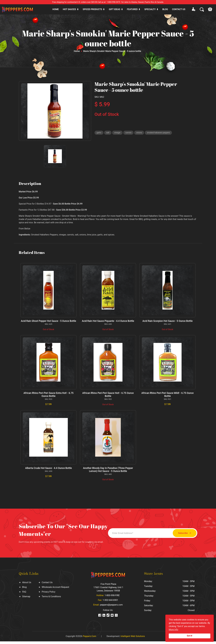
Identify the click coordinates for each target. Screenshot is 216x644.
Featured (132, 9)
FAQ (24, 595)
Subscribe (182, 536)
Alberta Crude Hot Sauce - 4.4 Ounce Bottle (48, 471)
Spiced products (93, 9)
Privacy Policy (49, 595)
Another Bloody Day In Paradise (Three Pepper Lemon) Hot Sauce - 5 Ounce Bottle (108, 472)
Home (56, 9)
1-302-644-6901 (110, 603)
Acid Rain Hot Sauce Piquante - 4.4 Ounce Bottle (108, 321)
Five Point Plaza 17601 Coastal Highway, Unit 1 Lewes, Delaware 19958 (108, 590)
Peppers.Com (89, 639)
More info (173, 630)
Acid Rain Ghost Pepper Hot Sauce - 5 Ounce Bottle (49, 322)
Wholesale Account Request (55, 590)
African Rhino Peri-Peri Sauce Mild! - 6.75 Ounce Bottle (168, 397)
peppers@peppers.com (111, 607)
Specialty (150, 9)
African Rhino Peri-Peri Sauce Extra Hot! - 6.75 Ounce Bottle (48, 397)
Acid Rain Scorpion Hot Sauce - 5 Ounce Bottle (168, 321)
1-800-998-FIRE (112, 598)
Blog (165, 9)
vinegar (118, 133)
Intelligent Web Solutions (133, 639)
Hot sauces (69, 9)
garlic (99, 133)
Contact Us (47, 585)
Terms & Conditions (51, 599)
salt (108, 133)
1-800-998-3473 (114, 2)
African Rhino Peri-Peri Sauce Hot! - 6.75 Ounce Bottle (108, 397)
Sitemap (26, 599)
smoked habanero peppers (161, 133)
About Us (27, 585)
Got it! (190, 636)
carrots (129, 133)
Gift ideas (114, 9)
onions (141, 133)
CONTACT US (179, 9)
